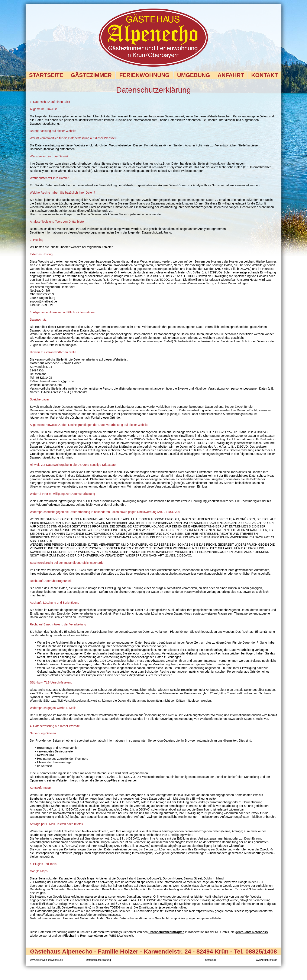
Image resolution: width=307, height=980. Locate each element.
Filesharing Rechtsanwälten (83, 936)
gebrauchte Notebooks (252, 932)
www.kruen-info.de (267, 960)
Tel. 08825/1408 (255, 952)
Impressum (210, 960)
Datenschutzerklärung (98, 960)
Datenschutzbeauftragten (166, 932)
